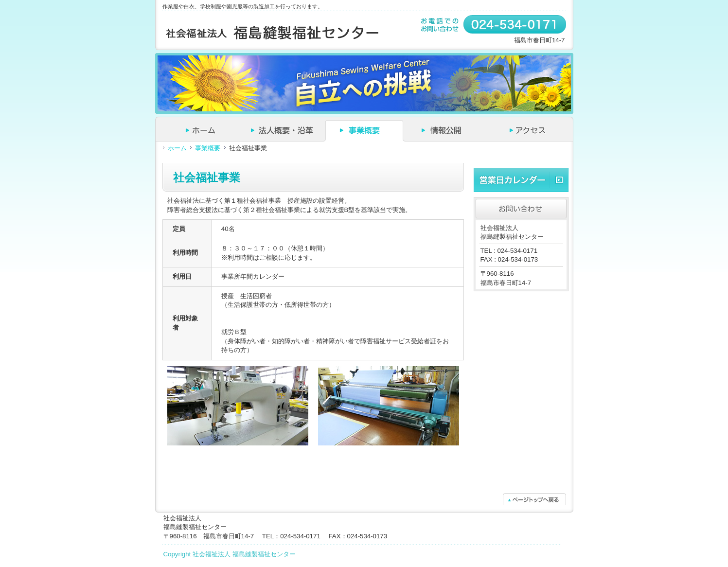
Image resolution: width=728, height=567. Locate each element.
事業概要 (208, 148)
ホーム (177, 148)
